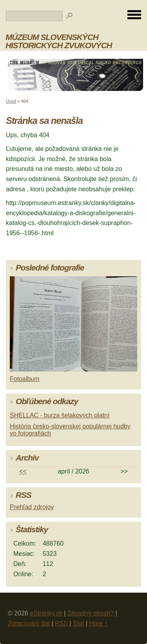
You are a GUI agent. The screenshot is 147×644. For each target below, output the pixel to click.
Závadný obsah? (91, 613)
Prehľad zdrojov (32, 507)
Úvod (11, 101)
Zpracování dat (29, 623)
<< (23, 471)
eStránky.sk (46, 613)
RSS (61, 623)
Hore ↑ (98, 623)
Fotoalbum (25, 379)
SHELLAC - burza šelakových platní (60, 415)
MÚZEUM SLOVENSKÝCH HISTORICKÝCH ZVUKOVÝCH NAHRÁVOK (59, 45)
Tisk (78, 623)
